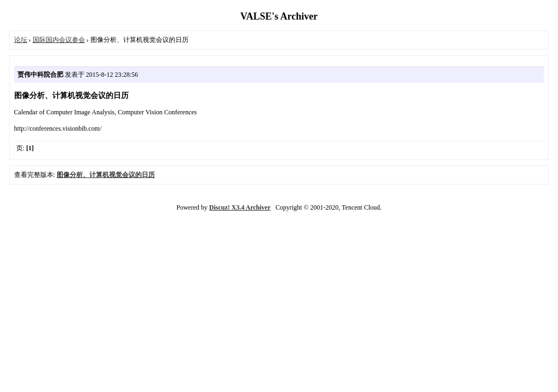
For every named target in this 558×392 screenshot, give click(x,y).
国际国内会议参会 (59, 40)
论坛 (21, 40)
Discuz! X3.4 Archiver (240, 207)
